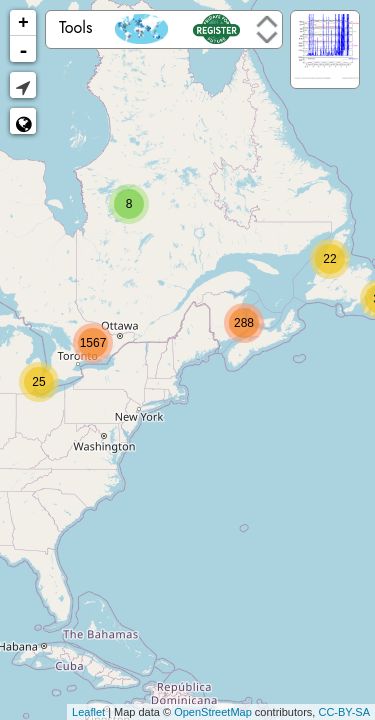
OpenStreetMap (213, 712)
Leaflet (88, 712)
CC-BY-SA (344, 712)
